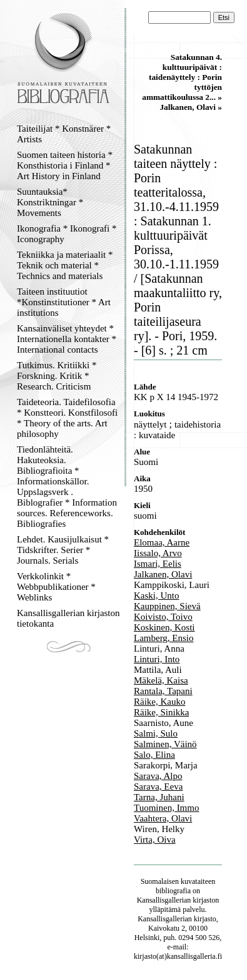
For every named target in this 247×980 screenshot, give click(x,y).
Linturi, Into (157, 659)
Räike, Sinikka (161, 712)
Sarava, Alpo (158, 776)
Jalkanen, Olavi (163, 574)
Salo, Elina (154, 755)
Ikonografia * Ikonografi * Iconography (67, 234)
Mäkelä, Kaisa (161, 680)
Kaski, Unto (157, 595)
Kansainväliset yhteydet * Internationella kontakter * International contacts (67, 339)
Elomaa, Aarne (162, 542)
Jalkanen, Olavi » (191, 107)
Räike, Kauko (159, 702)
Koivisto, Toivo (163, 617)
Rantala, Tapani (163, 691)
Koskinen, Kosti (164, 627)
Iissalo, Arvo (158, 553)
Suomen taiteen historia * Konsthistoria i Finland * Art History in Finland (65, 165)
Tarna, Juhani (159, 797)
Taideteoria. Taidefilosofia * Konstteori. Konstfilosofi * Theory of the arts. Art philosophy (67, 418)
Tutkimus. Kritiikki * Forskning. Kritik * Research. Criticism (57, 376)
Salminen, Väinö (165, 744)
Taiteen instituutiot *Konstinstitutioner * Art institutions (64, 302)
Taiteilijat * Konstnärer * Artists (64, 134)
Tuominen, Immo (166, 808)
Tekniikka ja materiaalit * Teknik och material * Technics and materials (65, 265)
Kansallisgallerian (164, 900)
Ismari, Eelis (158, 564)
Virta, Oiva (155, 840)
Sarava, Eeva (158, 786)
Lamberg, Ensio (164, 638)
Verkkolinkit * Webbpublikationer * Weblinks (56, 587)
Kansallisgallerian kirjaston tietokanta (68, 618)
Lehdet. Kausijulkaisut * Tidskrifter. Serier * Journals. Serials (63, 550)
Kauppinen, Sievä (167, 606)
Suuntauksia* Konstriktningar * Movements (50, 202)
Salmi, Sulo (156, 733)
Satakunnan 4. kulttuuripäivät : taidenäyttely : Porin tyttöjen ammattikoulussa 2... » (182, 77)
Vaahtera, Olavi (163, 818)
